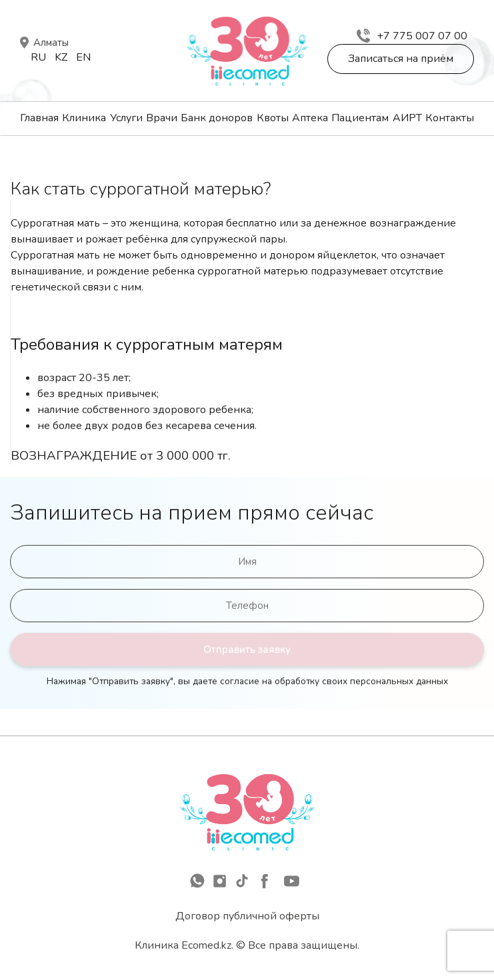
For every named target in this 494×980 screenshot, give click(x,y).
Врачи (162, 118)
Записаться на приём (401, 59)
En (83, 57)
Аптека (310, 118)
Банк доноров (217, 118)
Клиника (84, 118)
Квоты (273, 118)
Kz (61, 57)
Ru (38, 57)
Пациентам (360, 118)
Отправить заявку (247, 650)
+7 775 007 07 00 (412, 36)
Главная (39, 118)
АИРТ (407, 118)
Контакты (450, 118)
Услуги (126, 118)
